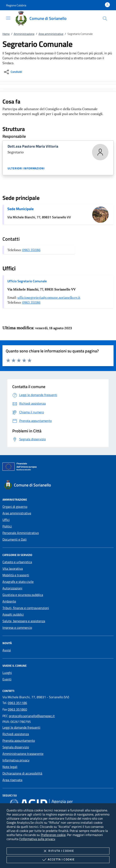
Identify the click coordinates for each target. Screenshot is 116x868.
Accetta (58, 860)
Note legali (10, 767)
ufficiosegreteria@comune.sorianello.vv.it (49, 297)
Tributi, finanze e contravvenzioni (26, 608)
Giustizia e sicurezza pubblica (23, 595)
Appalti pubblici (13, 614)
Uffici (6, 520)
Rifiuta (58, 851)
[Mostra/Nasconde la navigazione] (8, 18)
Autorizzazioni (12, 588)
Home (6, 34)
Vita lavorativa (13, 568)
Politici (7, 526)
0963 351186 (31, 250)
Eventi (7, 679)
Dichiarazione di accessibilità (22, 773)
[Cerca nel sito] (105, 18)
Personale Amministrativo (21, 533)
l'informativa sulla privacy (37, 839)
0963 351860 (17, 709)
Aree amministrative (51, 34)
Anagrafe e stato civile (18, 582)
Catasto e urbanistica (17, 562)
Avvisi (7, 650)
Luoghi (7, 673)
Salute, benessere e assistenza (24, 621)
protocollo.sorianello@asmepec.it (32, 716)
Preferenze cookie (53, 835)
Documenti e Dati (15, 539)
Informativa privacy (16, 760)
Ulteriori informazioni (26, 168)
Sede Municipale (20, 209)
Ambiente (9, 601)
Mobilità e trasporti (16, 575)
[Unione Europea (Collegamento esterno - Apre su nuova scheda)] (58, 467)
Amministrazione (24, 34)
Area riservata (12, 780)
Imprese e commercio (17, 628)
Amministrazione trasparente (23, 754)
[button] (16, 5)
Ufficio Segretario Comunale (27, 281)
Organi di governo (15, 507)
